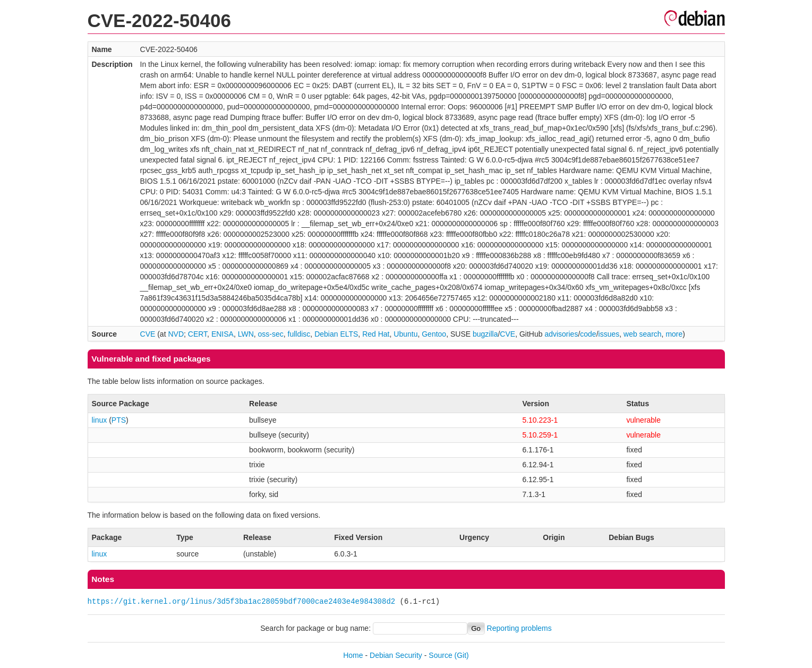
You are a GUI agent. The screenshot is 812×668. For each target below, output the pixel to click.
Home (353, 655)
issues (609, 334)
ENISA (223, 334)
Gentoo (434, 334)
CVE (148, 334)
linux (100, 420)
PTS (119, 420)
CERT (198, 334)
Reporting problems (519, 628)
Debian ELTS (336, 334)
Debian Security (396, 655)
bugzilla (485, 334)
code (588, 334)
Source (440, 655)
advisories (561, 334)
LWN (246, 334)
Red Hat (376, 334)
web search (643, 334)
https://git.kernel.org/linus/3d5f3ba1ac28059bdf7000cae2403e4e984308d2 (242, 601)
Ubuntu (405, 334)
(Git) (462, 655)
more (674, 334)
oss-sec (271, 334)
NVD (176, 334)
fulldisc (299, 334)
